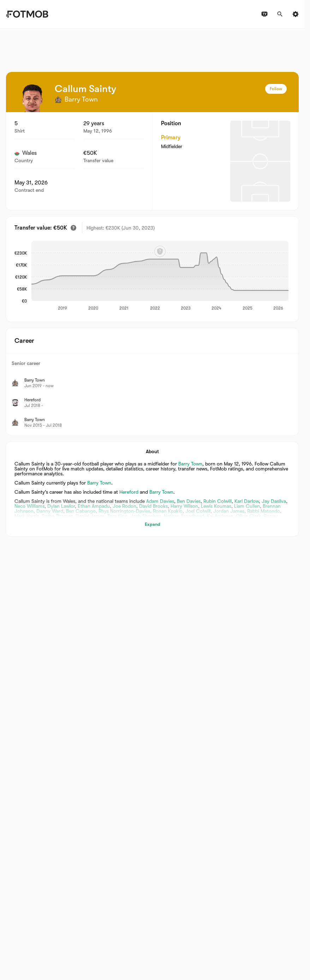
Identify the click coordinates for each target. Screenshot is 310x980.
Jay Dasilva (274, 501)
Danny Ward (50, 511)
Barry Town (190, 464)
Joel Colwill (198, 511)
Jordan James (229, 511)
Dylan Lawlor (61, 506)
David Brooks (153, 506)
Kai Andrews (220, 516)
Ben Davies (189, 501)
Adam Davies (160, 501)
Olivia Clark (248, 516)
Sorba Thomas (57, 516)
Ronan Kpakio (168, 511)
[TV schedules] (264, 14)
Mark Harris (27, 516)
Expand (153, 524)
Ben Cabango (81, 511)
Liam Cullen (247, 506)
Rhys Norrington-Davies (124, 511)
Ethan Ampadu (94, 506)
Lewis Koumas (216, 506)
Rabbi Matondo (264, 511)
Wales (26, 153)
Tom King (117, 516)
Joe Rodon (124, 506)
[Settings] (296, 14)
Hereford (129, 492)
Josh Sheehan (146, 516)
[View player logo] (32, 98)
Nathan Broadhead (184, 516)
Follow (276, 89)
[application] (160, 276)
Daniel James (90, 516)
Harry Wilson (184, 506)
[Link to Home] (27, 14)
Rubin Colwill (217, 501)
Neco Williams (29, 506)
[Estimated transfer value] (73, 228)
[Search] (280, 14)
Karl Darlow (247, 501)
